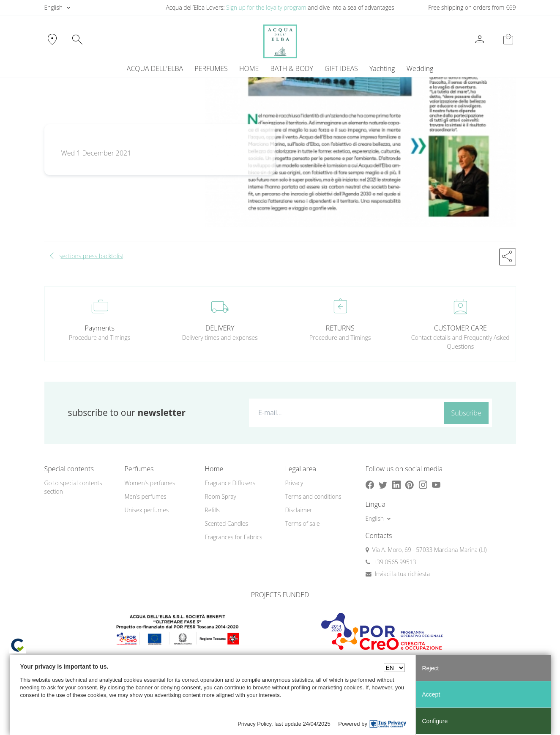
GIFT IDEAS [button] (341, 68)
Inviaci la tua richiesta (403, 574)
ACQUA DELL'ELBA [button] (155, 68)
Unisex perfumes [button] (147, 510)
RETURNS (340, 328)
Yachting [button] (382, 68)
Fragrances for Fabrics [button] (234, 537)
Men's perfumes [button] (146, 496)
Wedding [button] (420, 68)
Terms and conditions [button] (313, 496)
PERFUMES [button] (211, 68)
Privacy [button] (294, 483)
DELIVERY (220, 328)
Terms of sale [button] (303, 523)
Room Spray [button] (221, 496)
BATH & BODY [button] (292, 68)
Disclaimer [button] (299, 510)
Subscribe (466, 413)
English (53, 7)
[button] (508, 257)
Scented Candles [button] (227, 523)
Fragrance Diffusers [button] (230, 483)
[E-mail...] (345, 413)
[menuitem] (382, 68)
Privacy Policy (254, 724)
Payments (100, 328)
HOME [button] (249, 68)
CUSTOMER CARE (460, 328)
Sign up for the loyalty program (266, 7)
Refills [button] (212, 510)
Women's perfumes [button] (150, 483)
